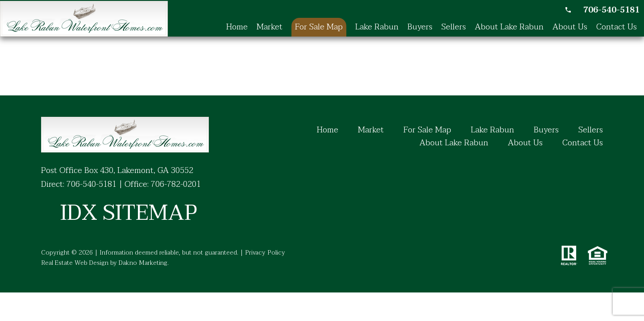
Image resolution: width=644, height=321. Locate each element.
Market (270, 27)
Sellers (454, 27)
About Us (570, 27)
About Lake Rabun (509, 27)
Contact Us (617, 27)
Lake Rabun (377, 27)
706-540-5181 (91, 184)
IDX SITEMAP (129, 213)
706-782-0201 (176, 184)
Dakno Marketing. (144, 263)
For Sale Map (319, 27)
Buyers (420, 27)
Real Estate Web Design (75, 263)
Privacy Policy (265, 253)
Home (237, 27)
